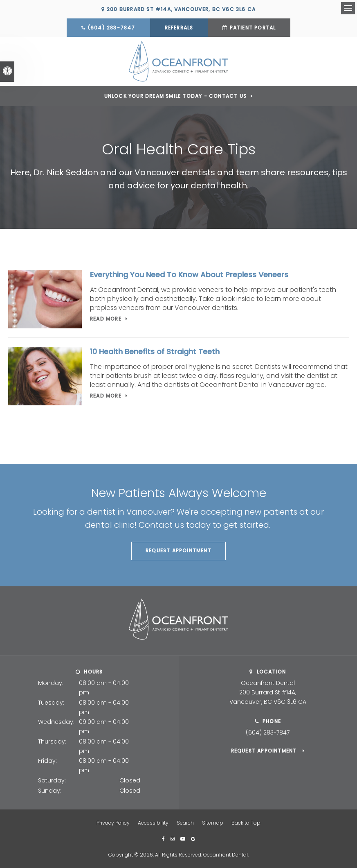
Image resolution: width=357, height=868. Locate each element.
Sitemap (213, 823)
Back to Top (246, 823)
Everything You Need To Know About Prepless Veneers (189, 275)
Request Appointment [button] (178, 550)
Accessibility (153, 823)
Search (185, 823)
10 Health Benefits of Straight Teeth (155, 351)
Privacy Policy (113, 823)
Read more (106, 319)
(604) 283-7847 (111, 28)
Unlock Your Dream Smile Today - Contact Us (175, 96)
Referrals (179, 28)
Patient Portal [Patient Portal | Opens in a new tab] (253, 28)
